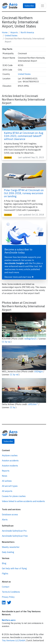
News (5, 476)
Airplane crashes (10, 455)
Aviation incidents (10, 466)
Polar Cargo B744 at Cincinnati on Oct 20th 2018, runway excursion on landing (24, 193)
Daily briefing (8, 552)
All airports (7, 491)
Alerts (5, 520)
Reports (6, 471)
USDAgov (39, 371)
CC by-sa (6, 342)
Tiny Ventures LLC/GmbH (14, 640)
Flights (5, 574)
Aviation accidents (10, 461)
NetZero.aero (9, 620)
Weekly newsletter (11, 547)
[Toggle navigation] (42, 6)
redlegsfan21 (31, 339)
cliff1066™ (33, 404)
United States (11, 35)
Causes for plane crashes (14, 496)
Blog (4, 563)
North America (27, 32)
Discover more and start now (19, 277)
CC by (13, 407)
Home (5, 32)
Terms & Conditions (11, 592)
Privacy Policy (8, 597)
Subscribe (29, 6)
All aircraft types (10, 486)
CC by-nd (14, 375)
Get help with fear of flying (14, 568)
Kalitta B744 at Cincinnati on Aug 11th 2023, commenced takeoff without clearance (24, 136)
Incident (8, 158)
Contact (6, 587)
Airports (14, 32)
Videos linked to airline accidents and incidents (23, 501)
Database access (10, 514)
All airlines (7, 481)
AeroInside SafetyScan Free (15, 536)
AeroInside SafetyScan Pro (14, 531)
